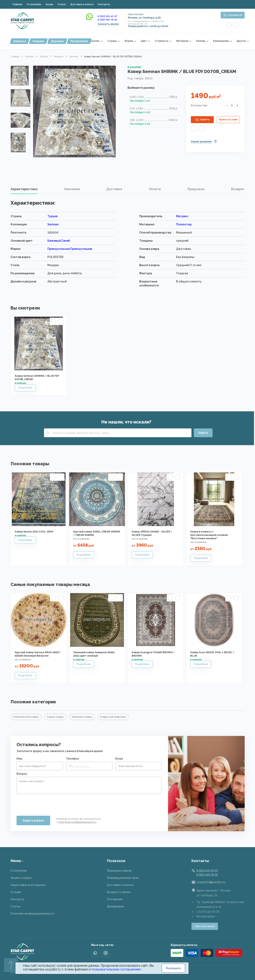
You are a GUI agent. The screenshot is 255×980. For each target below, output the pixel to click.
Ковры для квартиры (113, 717)
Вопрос (22, 774)
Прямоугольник (81, 249)
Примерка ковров (119, 871)
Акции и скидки (21, 878)
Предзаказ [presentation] (196, 189)
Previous (21, 70)
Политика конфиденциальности (32, 914)
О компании (34, 4)
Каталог (20, 41)
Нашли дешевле (201, 142)
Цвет (144, 41)
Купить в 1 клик (228, 120)
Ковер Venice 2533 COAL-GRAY (34, 532)
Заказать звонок (108, 24)
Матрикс (59, 56)
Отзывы (16, 892)
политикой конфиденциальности (77, 822)
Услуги (62, 4)
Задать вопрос (33, 820)
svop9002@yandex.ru (211, 882)
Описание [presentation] (72, 189)
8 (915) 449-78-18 (107, 20)
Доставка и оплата (82, 4)
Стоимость (162, 41)
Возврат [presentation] (238, 189)
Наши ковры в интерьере (28, 885)
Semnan (74, 56)
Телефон (72, 759)
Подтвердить (173, 968)
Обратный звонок (205, 926)
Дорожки (57, 41)
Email (119, 759)
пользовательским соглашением (116, 969)
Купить (205, 120)
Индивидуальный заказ (123, 878)
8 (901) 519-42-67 (107, 16)
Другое (241, 41)
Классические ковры (26, 717)
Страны (112, 41)
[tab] (24, 189)
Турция (44, 56)
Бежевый (54, 241)
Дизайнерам (116, 906)
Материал (182, 41)
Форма (129, 41)
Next (21, 147)
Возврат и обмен (119, 892)
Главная (17, 4)
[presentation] (47, 803)
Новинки (38, 41)
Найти (203, 433)
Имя (19, 759)
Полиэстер (184, 224)
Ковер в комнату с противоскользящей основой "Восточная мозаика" (209, 535)
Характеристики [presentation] (24, 189)
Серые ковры (55, 717)
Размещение (221, 41)
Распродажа (79, 41)
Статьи (15, 906)
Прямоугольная (59, 249)
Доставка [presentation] (114, 189)
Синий (65, 241)
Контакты (104, 4)
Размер (201, 41)
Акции (49, 4)
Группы (95, 41)
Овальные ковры (82, 717)
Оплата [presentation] (155, 189)
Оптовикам (115, 899)
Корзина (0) (235, 15)
